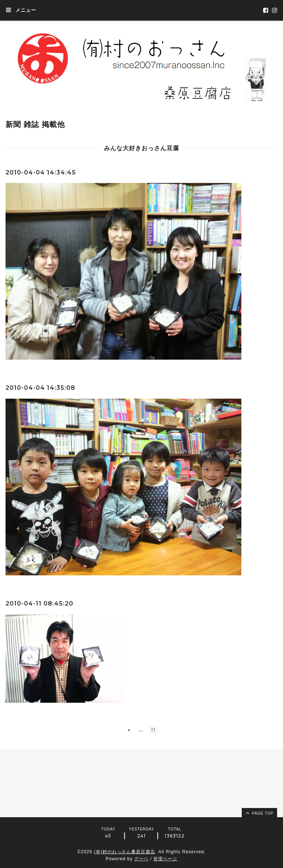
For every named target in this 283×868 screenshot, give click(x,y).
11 (153, 730)
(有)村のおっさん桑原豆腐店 (125, 852)
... (141, 730)
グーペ (141, 859)
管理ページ (165, 859)
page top (259, 813)
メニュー (21, 10)
